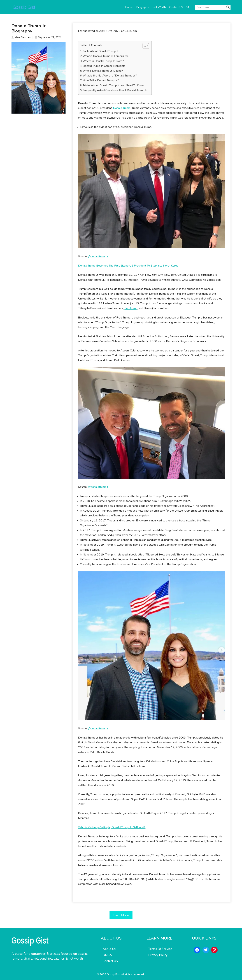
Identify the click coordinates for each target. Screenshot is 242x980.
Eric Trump (131, 308)
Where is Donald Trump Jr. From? (103, 61)
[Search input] (211, 7)
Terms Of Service (160, 949)
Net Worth (159, 7)
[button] (188, 7)
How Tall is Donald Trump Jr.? (101, 80)
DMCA (107, 955)
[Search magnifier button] (228, 7)
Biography (143, 7)
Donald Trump (122, 108)
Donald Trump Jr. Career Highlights (104, 66)
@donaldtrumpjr (98, 257)
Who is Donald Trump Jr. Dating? (103, 71)
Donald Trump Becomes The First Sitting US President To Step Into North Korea (128, 266)
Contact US (176, 7)
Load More (121, 915)
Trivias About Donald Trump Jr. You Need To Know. (114, 85)
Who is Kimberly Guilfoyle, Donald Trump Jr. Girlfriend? (112, 827)
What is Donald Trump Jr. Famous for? (106, 56)
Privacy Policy (158, 955)
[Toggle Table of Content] (144, 46)
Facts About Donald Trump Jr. (101, 51)
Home (129, 7)
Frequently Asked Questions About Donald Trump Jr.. (115, 90)
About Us (109, 949)
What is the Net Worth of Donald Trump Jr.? (110, 76)
